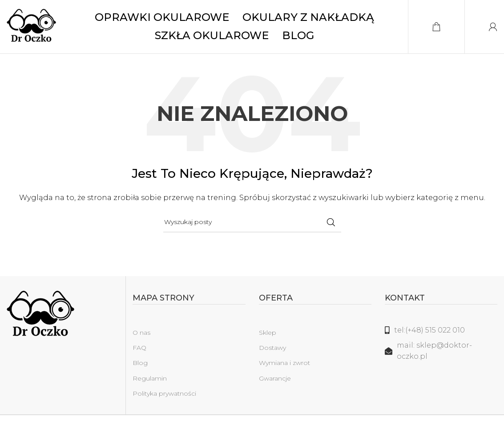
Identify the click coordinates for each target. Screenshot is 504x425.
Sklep (268, 333)
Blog (140, 363)
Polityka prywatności (164, 393)
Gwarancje (275, 378)
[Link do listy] (441, 330)
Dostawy (272, 348)
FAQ (139, 348)
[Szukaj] (252, 222)
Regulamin (150, 378)
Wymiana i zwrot (284, 363)
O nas (141, 333)
